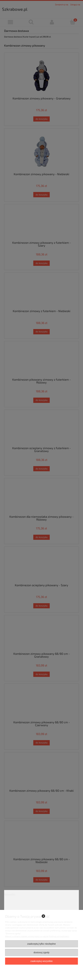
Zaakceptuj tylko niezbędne (41, 944)
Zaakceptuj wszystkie (41, 961)
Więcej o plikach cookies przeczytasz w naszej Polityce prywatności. (37, 936)
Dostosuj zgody (42, 952)
